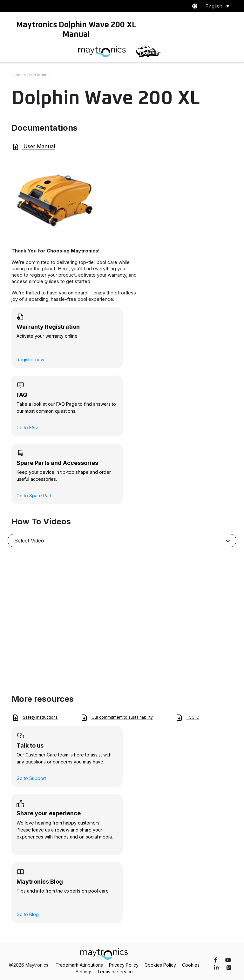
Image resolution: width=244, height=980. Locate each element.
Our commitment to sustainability (117, 718)
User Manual (33, 147)
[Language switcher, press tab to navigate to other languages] (216, 6)
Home (17, 75)
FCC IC (187, 718)
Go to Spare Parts (35, 496)
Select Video (29, 541)
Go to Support (31, 778)
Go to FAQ (27, 428)
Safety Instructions (35, 718)
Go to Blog (28, 914)
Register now (30, 359)
